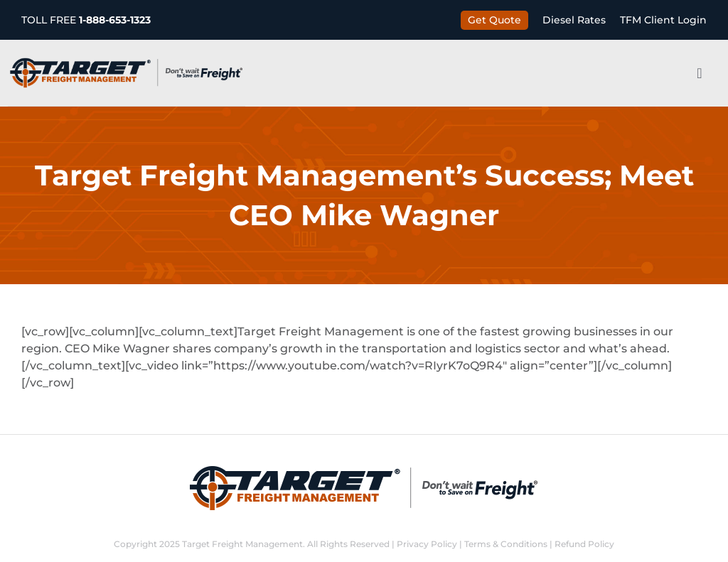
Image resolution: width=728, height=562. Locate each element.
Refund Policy (584, 544)
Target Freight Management (242, 544)
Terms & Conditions (506, 544)
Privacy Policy (427, 544)
